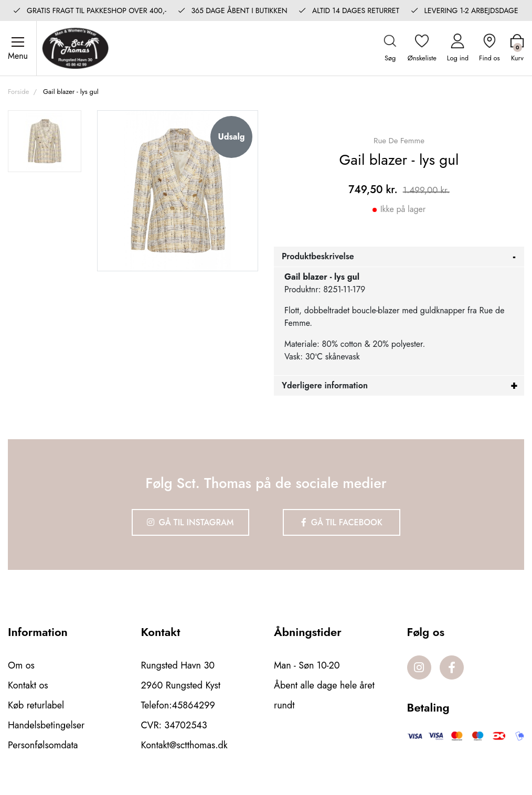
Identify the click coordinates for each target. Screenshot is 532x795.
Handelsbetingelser (46, 725)
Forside (18, 92)
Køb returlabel (36, 705)
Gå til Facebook (342, 522)
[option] (45, 141)
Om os (21, 665)
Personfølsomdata (43, 745)
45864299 (194, 705)
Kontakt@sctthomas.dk (184, 745)
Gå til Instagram (190, 522)
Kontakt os (28, 685)
